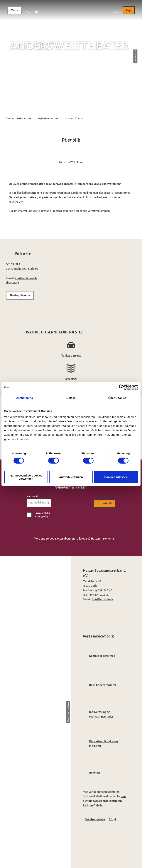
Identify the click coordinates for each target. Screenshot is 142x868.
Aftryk (113, 819)
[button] (116, 10)
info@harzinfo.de (103, 599)
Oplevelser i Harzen (48, 119)
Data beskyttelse (95, 819)
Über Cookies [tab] (117, 398)
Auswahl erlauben (71, 477)
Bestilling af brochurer (103, 685)
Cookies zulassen (116, 477)
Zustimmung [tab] (25, 398)
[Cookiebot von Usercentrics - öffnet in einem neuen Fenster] (122, 387)
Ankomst (95, 773)
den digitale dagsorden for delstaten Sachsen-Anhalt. (104, 801)
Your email (32, 497)
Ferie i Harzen (24, 119)
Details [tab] (71, 398)
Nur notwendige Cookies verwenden (26, 477)
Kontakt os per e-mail (102, 656)
